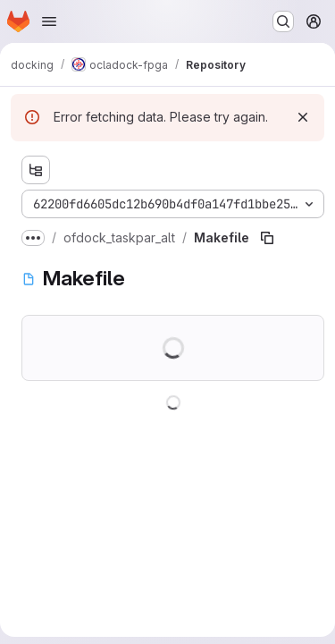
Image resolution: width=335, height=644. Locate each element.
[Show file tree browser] (36, 170)
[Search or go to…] (283, 21)
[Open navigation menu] (49, 21)
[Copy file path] (267, 238)
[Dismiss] (303, 117)
